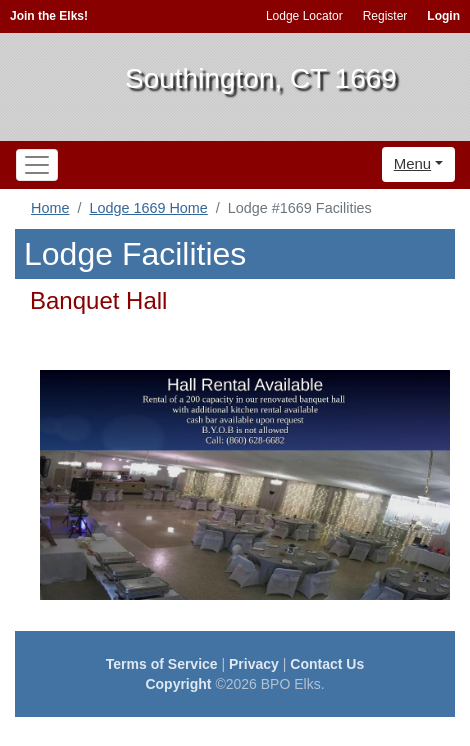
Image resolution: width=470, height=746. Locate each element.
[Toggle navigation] (37, 165)
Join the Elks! (49, 16)
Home (50, 208)
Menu (413, 163)
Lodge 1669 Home (148, 208)
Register (385, 16)
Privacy (254, 664)
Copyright (178, 684)
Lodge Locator (304, 16)
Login (443, 16)
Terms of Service (162, 664)
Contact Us (327, 664)
